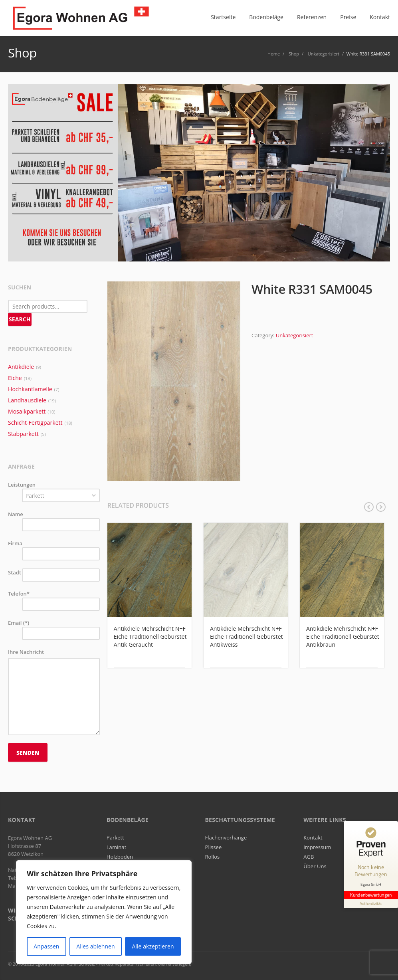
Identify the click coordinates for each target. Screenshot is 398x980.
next (381, 507)
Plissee (214, 847)
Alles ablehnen (95, 946)
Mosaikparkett (27, 411)
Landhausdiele (27, 400)
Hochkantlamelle (30, 389)
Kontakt (313, 837)
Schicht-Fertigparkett (35, 423)
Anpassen (46, 946)
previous (369, 507)
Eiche (15, 378)
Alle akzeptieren (153, 946)
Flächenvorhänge (226, 837)
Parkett (115, 837)
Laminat (117, 847)
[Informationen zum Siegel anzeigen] (371, 904)
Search (20, 319)
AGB (309, 857)
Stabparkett (23, 434)
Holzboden (120, 857)
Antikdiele (21, 367)
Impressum (317, 847)
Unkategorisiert (295, 335)
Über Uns (315, 866)
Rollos (213, 857)
